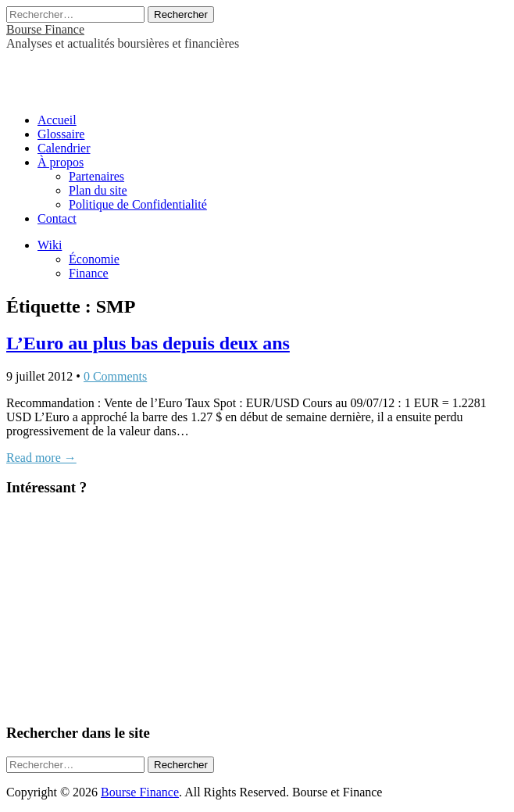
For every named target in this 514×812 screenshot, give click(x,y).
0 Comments (115, 376)
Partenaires (96, 176)
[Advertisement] (189, 74)
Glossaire (61, 134)
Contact (57, 218)
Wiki (50, 245)
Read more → (41, 458)
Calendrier (64, 148)
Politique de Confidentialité (138, 204)
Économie (94, 259)
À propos (61, 162)
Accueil (57, 120)
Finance (89, 273)
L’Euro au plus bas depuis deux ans (148, 343)
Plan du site (98, 190)
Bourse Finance (45, 29)
